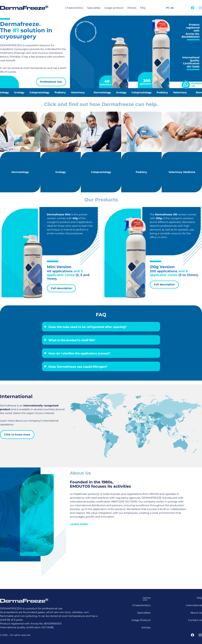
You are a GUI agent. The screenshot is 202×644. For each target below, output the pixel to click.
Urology (21, 92)
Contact (197, 83)
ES (172, 8)
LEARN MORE (79, 524)
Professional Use (51, 82)
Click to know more (17, 435)
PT (167, 8)
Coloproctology (41, 92)
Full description (61, 288)
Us (193, 86)
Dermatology (104, 92)
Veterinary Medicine (182, 172)
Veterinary (80, 92)
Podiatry (62, 92)
